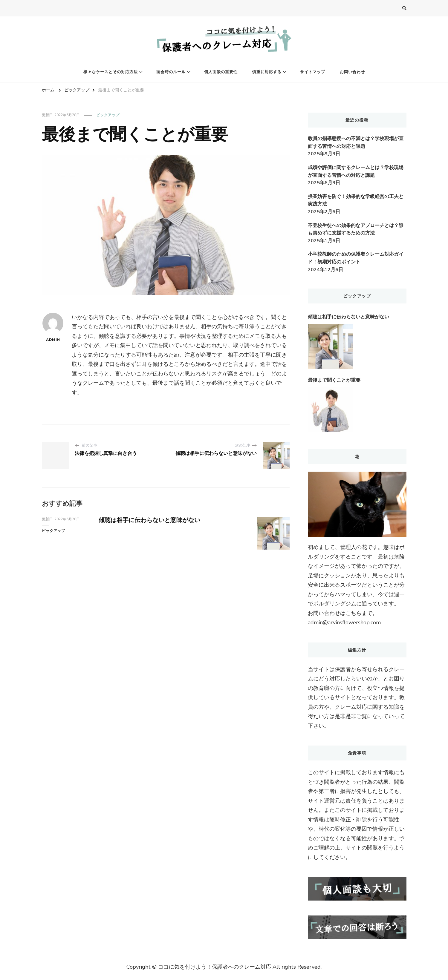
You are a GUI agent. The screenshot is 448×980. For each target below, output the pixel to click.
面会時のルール (171, 72)
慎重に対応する (267, 72)
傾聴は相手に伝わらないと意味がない (149, 520)
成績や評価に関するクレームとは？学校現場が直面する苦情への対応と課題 (356, 171)
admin (53, 327)
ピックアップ (108, 115)
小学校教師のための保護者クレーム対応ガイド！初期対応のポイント (356, 258)
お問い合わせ (352, 72)
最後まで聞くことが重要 (334, 380)
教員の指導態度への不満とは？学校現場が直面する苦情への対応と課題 (356, 142)
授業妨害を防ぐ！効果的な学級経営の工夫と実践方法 (356, 200)
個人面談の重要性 (221, 72)
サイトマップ (313, 72)
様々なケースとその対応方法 (111, 72)
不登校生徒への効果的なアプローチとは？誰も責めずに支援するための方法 (356, 229)
